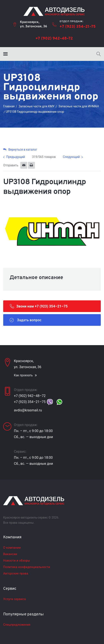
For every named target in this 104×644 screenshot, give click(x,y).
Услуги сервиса (15, 599)
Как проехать (23, 375)
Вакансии (10, 554)
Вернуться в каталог (20, 150)
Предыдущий (16, 157)
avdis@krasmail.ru (28, 410)
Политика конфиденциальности (27, 567)
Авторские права (16, 573)
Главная (9, 106)
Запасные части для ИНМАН (79, 106)
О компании (12, 548)
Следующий (71, 157)
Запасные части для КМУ (36, 106)
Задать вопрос (26, 320)
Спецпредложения (17, 625)
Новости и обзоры (17, 561)
